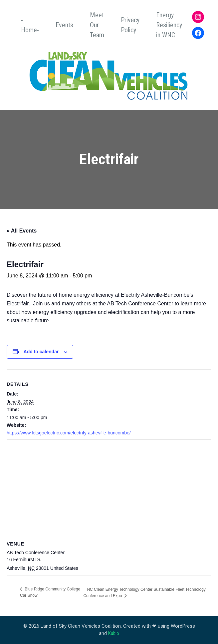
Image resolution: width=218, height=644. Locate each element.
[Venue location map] (109, 488)
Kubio (114, 633)
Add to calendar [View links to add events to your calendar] (41, 352)
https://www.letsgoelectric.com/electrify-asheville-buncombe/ (69, 433)
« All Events (22, 231)
